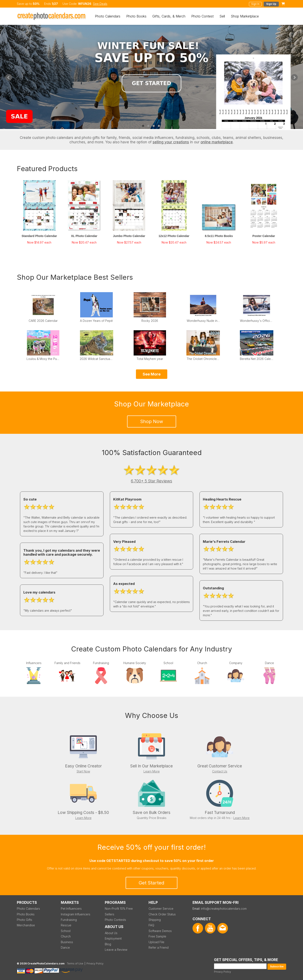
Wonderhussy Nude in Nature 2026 (203, 321)
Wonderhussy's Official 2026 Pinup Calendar (256, 321)
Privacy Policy (223, 972)
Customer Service (161, 909)
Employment (113, 938)
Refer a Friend (159, 947)
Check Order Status (162, 914)
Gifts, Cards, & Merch (169, 16)
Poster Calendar (264, 236)
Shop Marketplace (245, 16)
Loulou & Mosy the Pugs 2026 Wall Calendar (43, 359)
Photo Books (136, 16)
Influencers (34, 663)
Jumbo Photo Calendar (129, 236)
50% (36, 4)
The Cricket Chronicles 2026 (203, 359)
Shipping (155, 920)
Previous (9, 77)
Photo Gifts (25, 920)
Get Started (151, 883)
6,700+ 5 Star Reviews (151, 481)
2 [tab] (148, 126)
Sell (222, 16)
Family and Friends (67, 663)
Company (236, 663)
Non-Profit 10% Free (119, 909)
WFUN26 (85, 4)
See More (152, 374)
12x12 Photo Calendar (174, 236)
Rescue (66, 925)
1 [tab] (143, 126)
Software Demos (160, 931)
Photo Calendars (108, 16)
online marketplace (217, 142)
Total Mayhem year (150, 359)
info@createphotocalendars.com (224, 909)
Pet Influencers (71, 909)
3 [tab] (154, 126)
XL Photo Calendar (84, 236)
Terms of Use (75, 963)
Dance (269, 663)
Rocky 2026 (150, 321)
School (168, 663)
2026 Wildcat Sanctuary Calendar (96, 359)
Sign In (255, 4)
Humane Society (135, 663)
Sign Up (271, 4)
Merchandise (26, 925)
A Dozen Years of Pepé (96, 321)
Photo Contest (202, 16)
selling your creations (171, 142)
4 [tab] (159, 126)
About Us (111, 933)
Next (294, 77)
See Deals (100, 4)
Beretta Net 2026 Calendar (256, 359)
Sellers (110, 914)
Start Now (83, 771)
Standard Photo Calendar (39, 236)
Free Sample (157, 936)
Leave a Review (116, 950)
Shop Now (152, 421)
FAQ (151, 925)
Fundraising (101, 663)
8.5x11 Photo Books (219, 236)
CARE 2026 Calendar (43, 321)
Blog (108, 944)
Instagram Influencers (76, 914)
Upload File (156, 942)
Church (202, 663)
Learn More (152, 771)
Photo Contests (115, 920)
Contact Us (220, 771)
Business (67, 942)
